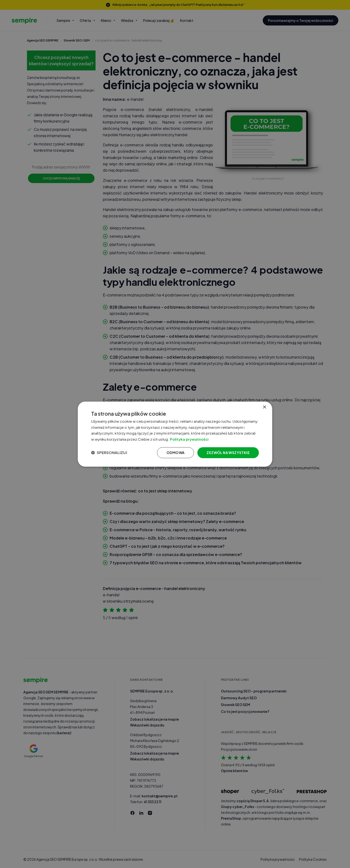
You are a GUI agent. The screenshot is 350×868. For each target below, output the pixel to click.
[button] (109, 453)
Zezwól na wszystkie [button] (228, 453)
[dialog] (175, 434)
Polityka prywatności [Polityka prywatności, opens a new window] (189, 439)
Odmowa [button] (175, 453)
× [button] (264, 407)
